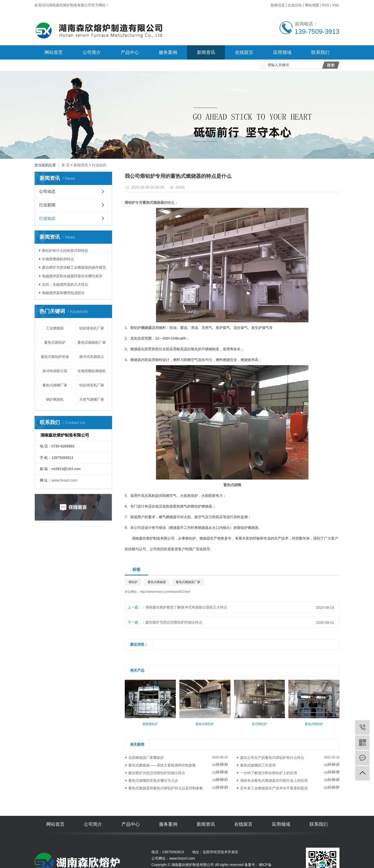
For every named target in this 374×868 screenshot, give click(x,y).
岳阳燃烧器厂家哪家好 (146, 758)
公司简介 (92, 52)
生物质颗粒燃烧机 (92, 371)
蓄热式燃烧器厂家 (188, 582)
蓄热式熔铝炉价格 (55, 357)
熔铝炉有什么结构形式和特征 (65, 251)
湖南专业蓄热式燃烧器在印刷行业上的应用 (274, 780)
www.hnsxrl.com (64, 480)
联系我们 (320, 52)
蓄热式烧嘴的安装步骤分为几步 (153, 780)
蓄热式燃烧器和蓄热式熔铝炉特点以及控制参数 (166, 788)
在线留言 (244, 52)
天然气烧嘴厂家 (92, 399)
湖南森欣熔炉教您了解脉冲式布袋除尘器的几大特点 (186, 607)
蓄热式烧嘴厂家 (55, 385)
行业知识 (99, 165)
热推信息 (278, 5)
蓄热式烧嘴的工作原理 (258, 765)
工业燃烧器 (55, 328)
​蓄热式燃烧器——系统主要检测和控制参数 (166, 765)
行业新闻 (47, 205)
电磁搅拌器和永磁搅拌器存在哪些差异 (72, 276)
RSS (326, 5)
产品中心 (130, 52)
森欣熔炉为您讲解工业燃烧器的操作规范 (74, 267)
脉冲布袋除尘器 (55, 371)
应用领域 (282, 52)
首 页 (66, 165)
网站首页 (54, 52)
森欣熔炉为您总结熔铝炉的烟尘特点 (174, 622)
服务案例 (168, 52)
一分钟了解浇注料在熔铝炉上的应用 (269, 773)
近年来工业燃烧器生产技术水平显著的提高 (274, 788)
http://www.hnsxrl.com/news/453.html (165, 592)
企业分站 (295, 5)
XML (336, 5)
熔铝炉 (133, 582)
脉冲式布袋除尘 (92, 357)
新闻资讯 (206, 52)
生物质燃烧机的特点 (58, 259)
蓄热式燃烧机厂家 (92, 342)
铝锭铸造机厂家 (92, 328)
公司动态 (47, 191)
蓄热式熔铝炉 (55, 342)
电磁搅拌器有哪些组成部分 (63, 293)
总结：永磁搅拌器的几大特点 (65, 284)
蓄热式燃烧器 (157, 582)
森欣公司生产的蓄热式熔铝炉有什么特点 (272, 758)
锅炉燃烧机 (55, 399)
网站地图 (312, 5)
